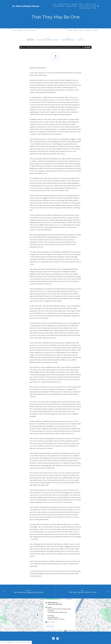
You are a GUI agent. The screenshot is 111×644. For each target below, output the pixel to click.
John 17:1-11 (81, 40)
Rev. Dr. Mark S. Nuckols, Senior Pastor (47, 40)
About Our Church (64, 4)
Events (81, 4)
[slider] (53, 47)
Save (55, 57)
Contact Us (88, 4)
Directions (50, 626)
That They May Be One (30, 30)
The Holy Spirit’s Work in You (82, 592)
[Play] (21, 47)
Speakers (88, 30)
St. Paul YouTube (84, 6)
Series (76, 30)
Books (82, 30)
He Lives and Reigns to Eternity (29, 592)
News (94, 8)
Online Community (59, 6)
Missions (93, 6)
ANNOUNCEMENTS (72, 6)
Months (96, 30)
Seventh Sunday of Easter (68, 40)
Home (55, 4)
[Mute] (85, 47)
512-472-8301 (51, 622)
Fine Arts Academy (85, 8)
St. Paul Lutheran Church (26, 6)
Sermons (74, 4)
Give (95, 4)
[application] (55, 47)
